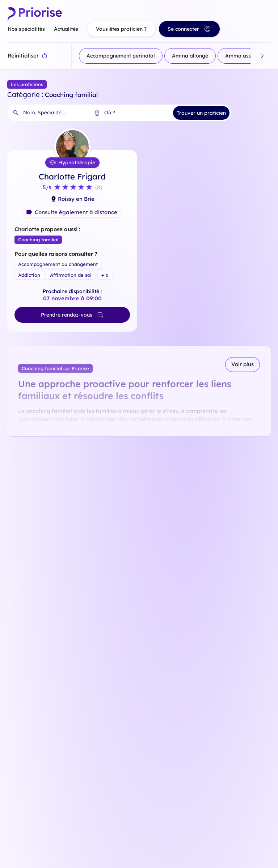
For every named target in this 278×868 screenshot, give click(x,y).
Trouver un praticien (201, 113)
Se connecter (189, 29)
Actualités (66, 29)
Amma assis (240, 56)
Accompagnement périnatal (121, 56)
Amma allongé (190, 56)
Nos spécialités (26, 29)
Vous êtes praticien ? (121, 29)
